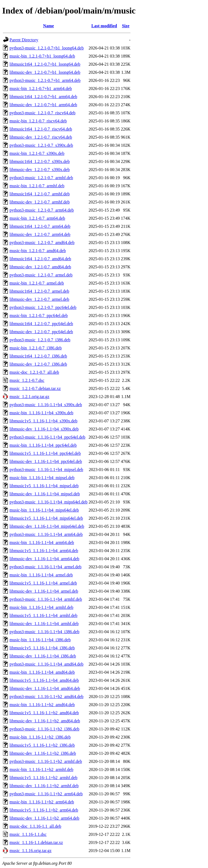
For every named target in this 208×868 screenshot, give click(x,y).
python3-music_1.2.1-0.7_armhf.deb (41, 178)
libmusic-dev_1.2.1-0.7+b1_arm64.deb (43, 105)
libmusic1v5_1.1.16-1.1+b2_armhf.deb (43, 778)
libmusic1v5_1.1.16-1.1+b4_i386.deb (42, 648)
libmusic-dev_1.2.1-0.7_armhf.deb (40, 202)
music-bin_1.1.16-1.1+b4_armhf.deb (41, 607)
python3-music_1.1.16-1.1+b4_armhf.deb (46, 599)
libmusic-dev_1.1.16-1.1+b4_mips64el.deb (47, 526)
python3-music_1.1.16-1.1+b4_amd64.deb (46, 664)
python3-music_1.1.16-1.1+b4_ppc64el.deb (47, 437)
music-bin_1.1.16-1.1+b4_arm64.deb (42, 542)
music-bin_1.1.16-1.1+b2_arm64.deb (42, 802)
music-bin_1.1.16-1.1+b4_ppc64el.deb (43, 445)
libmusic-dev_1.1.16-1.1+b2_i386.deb (43, 753)
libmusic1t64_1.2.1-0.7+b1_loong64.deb (45, 64)
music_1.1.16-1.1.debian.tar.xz (36, 842)
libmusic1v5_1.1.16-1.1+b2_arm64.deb (44, 810)
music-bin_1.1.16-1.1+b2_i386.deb (40, 737)
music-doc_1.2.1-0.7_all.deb (34, 372)
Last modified (104, 26)
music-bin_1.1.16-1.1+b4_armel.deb (41, 575)
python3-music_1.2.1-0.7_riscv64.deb (43, 113)
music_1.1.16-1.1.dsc (28, 834)
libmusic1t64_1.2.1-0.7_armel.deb (39, 291)
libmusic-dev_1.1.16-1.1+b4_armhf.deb (44, 624)
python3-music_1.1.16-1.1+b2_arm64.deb (46, 794)
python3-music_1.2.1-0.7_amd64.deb (42, 243)
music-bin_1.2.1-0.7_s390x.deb (37, 153)
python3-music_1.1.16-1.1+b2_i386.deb (44, 729)
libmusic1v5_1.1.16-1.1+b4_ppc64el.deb (45, 453)
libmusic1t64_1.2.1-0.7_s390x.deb (40, 161)
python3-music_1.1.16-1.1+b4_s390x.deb (46, 405)
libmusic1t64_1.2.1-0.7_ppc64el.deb (41, 324)
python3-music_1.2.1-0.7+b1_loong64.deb (47, 48)
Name (48, 26)
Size (126, 26)
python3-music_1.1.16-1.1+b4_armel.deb (45, 567)
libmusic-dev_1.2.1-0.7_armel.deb (39, 299)
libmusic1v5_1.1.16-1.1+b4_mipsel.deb (44, 486)
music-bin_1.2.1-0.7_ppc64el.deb (39, 316)
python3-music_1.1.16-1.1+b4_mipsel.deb (46, 470)
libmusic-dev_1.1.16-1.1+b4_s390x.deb (44, 429)
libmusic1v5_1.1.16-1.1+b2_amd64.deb (44, 713)
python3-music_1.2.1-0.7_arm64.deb (42, 210)
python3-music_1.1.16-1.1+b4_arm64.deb (46, 534)
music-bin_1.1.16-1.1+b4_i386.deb (40, 640)
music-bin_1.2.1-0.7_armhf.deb (37, 186)
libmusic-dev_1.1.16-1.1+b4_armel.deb (44, 591)
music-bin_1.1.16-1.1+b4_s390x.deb (41, 413)
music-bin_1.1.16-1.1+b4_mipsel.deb (42, 478)
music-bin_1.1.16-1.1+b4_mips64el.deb (44, 510)
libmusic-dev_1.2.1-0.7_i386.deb (38, 364)
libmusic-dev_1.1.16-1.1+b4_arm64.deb (44, 559)
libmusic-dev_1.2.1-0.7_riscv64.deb (41, 137)
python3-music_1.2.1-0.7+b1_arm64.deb (45, 80)
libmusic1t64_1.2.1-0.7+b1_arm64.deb (43, 97)
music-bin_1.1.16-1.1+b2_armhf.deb (41, 769)
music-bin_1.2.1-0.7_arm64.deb (37, 218)
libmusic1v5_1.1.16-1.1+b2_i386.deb (42, 745)
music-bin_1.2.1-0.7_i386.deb (36, 348)
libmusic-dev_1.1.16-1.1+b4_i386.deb (43, 656)
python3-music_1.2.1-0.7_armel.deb (41, 275)
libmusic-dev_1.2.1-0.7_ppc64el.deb (41, 332)
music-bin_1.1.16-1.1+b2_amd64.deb (42, 705)
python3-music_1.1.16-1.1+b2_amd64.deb (46, 697)
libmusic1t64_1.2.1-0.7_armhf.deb (40, 194)
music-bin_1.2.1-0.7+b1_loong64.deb (42, 56)
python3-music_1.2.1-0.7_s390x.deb (41, 145)
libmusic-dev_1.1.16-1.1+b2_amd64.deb (45, 721)
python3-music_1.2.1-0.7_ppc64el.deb (43, 307)
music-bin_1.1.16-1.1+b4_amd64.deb (42, 672)
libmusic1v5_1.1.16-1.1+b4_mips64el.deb (46, 518)
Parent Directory (24, 40)
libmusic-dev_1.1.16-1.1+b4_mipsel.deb (45, 494)
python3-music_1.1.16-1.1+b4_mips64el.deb (48, 502)
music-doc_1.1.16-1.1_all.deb (35, 826)
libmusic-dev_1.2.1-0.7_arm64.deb (40, 234)
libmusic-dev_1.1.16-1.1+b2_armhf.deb (44, 786)
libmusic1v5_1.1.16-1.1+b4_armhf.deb (43, 615)
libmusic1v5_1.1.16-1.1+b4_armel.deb (43, 583)
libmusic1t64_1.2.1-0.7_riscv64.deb (41, 129)
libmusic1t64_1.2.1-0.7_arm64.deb (40, 226)
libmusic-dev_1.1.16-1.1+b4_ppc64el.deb (46, 461)
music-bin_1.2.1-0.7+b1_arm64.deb (41, 89)
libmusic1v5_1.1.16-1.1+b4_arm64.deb (44, 551)
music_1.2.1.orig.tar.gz (29, 397)
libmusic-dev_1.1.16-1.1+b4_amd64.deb (45, 688)
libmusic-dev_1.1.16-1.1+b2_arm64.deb (44, 818)
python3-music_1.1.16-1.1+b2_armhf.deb (46, 761)
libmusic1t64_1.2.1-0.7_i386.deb (38, 356)
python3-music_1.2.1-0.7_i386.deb (40, 340)
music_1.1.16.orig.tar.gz (30, 851)
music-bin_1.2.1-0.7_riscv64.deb (38, 121)
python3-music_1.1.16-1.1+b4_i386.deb (44, 632)
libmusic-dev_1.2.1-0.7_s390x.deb (40, 170)
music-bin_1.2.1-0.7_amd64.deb (38, 251)
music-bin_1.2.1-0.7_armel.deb (37, 283)
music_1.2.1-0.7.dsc (27, 380)
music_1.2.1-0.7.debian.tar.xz (35, 388)
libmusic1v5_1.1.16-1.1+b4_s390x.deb (43, 421)
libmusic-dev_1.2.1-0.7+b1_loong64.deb (45, 72)
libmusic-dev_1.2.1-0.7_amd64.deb (40, 267)
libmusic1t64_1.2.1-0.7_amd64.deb (40, 259)
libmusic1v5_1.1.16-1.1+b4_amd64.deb (44, 680)
